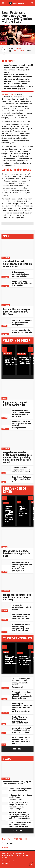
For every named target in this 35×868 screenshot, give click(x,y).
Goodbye (5, 857)
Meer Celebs (23, 831)
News (4, 839)
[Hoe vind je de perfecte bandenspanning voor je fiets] (17, 539)
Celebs (4, 44)
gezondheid (6, 277)
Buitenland (6, 258)
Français (5, 847)
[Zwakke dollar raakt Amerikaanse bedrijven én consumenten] (17, 250)
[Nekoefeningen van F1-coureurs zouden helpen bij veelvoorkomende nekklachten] (6, 411)
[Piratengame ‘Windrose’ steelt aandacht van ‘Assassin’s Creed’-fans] (6, 615)
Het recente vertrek (9, 95)
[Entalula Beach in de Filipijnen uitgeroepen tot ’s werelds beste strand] (6, 468)
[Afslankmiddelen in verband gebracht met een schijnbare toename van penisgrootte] (6, 563)
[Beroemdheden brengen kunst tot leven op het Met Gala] (17, 297)
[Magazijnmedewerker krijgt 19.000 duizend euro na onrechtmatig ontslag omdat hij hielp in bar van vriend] (17, 441)
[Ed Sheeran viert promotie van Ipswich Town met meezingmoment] (6, 321)
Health (5, 418)
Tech (21, 839)
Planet (15, 839)
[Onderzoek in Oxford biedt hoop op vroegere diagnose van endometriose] (6, 625)
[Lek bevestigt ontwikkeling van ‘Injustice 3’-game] (6, 606)
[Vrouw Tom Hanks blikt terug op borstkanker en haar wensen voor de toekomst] (5, 823)
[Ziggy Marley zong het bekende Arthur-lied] (17, 390)
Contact (5, 863)
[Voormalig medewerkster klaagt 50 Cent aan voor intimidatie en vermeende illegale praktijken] (6, 692)
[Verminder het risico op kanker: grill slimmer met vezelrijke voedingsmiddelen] (6, 422)
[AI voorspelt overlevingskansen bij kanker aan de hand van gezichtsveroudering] (6, 704)
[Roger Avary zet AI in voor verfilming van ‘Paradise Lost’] (6, 478)
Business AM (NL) (8, 855)
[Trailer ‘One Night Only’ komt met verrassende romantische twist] (6, 717)
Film (4, 482)
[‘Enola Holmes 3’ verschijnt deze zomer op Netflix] (23, 500)
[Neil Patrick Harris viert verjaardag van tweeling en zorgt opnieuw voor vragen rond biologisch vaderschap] (5, 813)
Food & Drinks (7, 429)
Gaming (5, 610)
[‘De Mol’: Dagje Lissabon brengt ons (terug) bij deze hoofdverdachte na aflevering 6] (6, 738)
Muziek (5, 398)
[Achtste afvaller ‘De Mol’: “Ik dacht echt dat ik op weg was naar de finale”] (6, 729)
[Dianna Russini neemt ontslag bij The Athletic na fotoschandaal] (6, 282)
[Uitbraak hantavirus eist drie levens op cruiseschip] (6, 330)
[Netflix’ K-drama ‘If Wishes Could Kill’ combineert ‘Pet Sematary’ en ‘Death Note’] (10, 500)
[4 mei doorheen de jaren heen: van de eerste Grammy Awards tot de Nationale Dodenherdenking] (6, 679)
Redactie (18, 48)
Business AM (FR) (22, 855)
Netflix (6, 503)
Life (4, 473)
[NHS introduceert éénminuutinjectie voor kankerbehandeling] (6, 273)
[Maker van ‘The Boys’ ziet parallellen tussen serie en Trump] (17, 583)
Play (4, 733)
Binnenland (6, 688)
